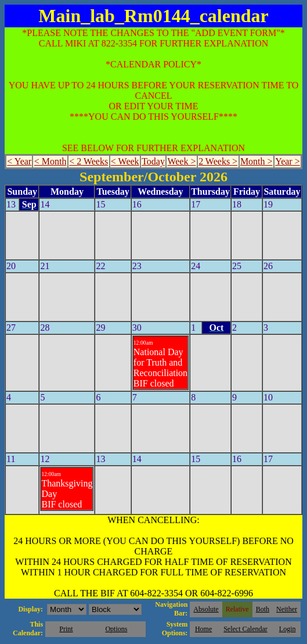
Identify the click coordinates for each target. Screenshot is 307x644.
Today (153, 161)
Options (116, 629)
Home (203, 629)
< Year (19, 161)
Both (263, 609)
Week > (181, 161)
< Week (125, 161)
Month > (257, 161)
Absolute (206, 609)
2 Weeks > (218, 161)
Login (288, 629)
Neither (287, 609)
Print (66, 629)
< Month (50, 161)
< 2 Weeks (89, 161)
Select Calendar (245, 629)
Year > (288, 161)
